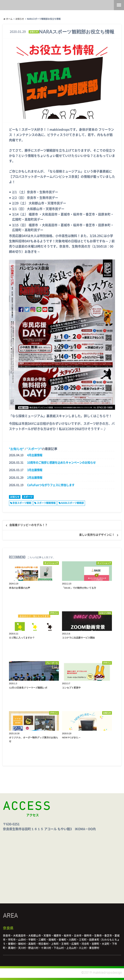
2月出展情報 (35, 478)
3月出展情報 (35, 470)
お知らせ (17, 449)
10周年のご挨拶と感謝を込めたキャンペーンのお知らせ (61, 463)
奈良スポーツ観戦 (22, 503)
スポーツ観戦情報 (46, 503)
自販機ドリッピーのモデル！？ (28, 525)
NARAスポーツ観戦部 (72, 503)
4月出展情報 (35, 455)
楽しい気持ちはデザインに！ (97, 535)
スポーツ (34, 449)
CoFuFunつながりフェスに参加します (51, 485)
